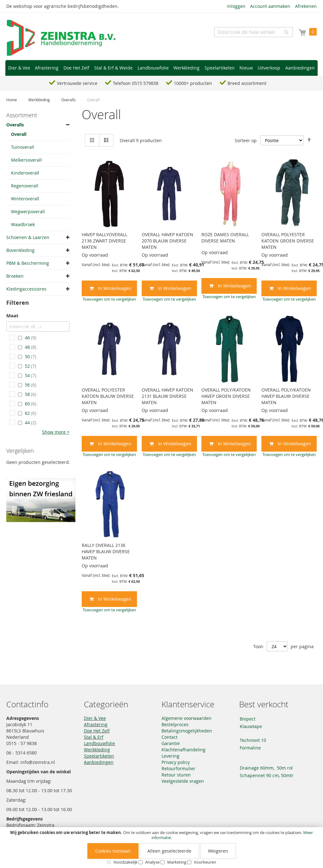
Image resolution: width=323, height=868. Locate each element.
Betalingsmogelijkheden (187, 731)
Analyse (152, 862)
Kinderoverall (25, 173)
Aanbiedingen (99, 762)
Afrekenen (306, 6)
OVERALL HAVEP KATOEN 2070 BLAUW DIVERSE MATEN (167, 241)
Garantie (171, 743)
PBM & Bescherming (28, 263)
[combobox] (254, 32)
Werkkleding (40, 100)
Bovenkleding (20, 250)
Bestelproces (175, 724)
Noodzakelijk (126, 862)
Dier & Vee (95, 718)
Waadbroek (23, 224)
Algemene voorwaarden (186, 718)
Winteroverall (25, 199)
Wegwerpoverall (28, 211)
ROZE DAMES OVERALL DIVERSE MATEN (225, 238)
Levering (170, 756)
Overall (19, 134)
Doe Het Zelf (97, 731)
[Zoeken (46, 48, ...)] (38, 326)
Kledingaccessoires (26, 289)
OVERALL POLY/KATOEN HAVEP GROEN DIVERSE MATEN (226, 396)
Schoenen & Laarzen (28, 237)
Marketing (177, 862)
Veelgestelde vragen (183, 781)
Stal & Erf (94, 737)
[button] (109, 299)
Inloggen (236, 6)
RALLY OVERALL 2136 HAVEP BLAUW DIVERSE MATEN (106, 551)
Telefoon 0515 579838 (136, 83)
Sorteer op (246, 140)
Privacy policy (176, 762)
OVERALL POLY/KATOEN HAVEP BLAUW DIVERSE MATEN (286, 396)
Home (12, 100)
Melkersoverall (26, 160)
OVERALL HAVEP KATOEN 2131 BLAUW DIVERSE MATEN (167, 396)
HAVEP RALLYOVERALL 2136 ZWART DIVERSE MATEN (104, 241)
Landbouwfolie (99, 743)
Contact (170, 737)
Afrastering (96, 724)
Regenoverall (25, 186)
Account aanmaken (270, 6)
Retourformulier (178, 768)
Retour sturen (176, 775)
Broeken (15, 276)
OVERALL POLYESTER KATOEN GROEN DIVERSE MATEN (288, 241)
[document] (161, 848)
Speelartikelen (99, 756)
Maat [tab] (12, 316)
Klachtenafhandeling (183, 750)
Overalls (69, 100)
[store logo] (61, 38)
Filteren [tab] (18, 303)
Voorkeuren (205, 862)
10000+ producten (193, 83)
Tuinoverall (23, 147)
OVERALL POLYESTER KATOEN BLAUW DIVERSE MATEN (108, 396)
